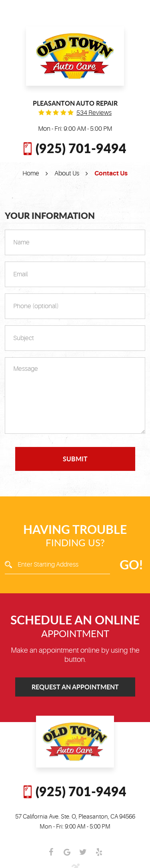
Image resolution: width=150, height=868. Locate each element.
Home (31, 173)
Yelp (99, 852)
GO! (131, 564)
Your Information (50, 216)
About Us (67, 173)
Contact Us (111, 173)
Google (67, 852)
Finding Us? (75, 535)
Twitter (83, 852)
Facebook (51, 852)
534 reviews (94, 113)
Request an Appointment (75, 687)
